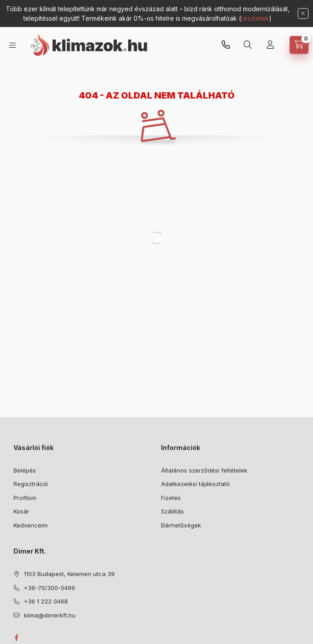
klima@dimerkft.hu (50, 615)
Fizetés (171, 498)
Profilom (25, 498)
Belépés (25, 470)
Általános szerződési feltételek (204, 470)
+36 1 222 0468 (46, 601)
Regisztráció (31, 484)
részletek (255, 18)
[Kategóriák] (13, 45)
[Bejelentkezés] (270, 45)
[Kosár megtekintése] (299, 45)
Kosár (21, 511)
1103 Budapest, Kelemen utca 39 (69, 574)
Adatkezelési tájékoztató (195, 484)
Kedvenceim (31, 525)
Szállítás (172, 511)
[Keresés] (248, 45)
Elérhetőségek (181, 525)
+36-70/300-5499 (226, 45)
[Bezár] (303, 14)
